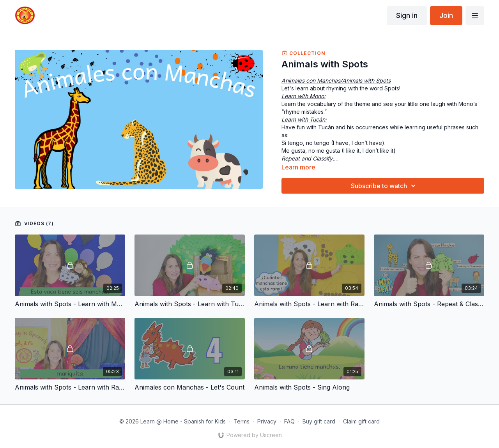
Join (446, 15)
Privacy (267, 421)
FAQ (289, 421)
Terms (242, 421)
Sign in (407, 15)
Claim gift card (361, 421)
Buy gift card (319, 421)
